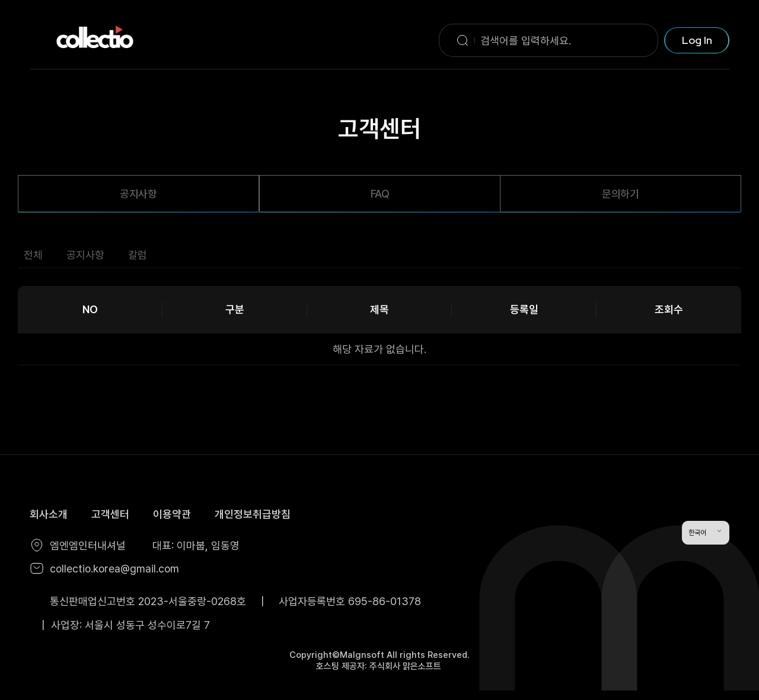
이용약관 (172, 514)
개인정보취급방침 (253, 514)
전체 (33, 255)
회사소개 (49, 514)
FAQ (380, 194)
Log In (697, 40)
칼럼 (138, 255)
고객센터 (110, 514)
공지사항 (138, 194)
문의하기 (621, 194)
